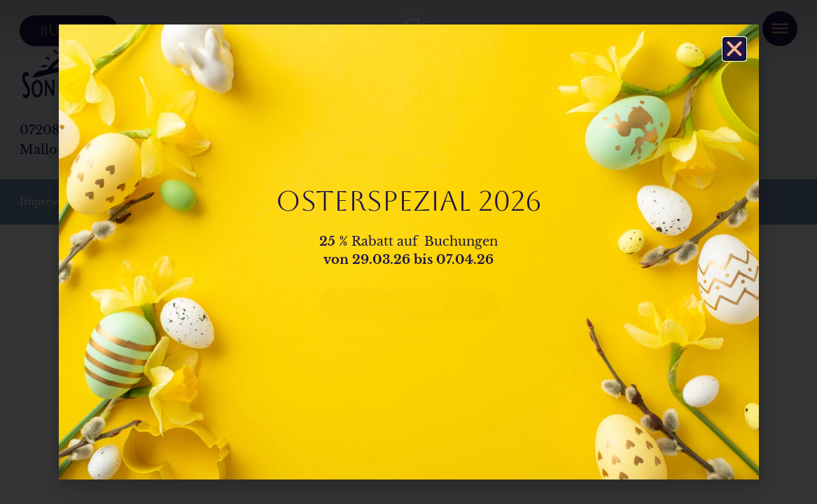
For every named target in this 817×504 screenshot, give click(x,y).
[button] (734, 49)
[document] (408, 252)
